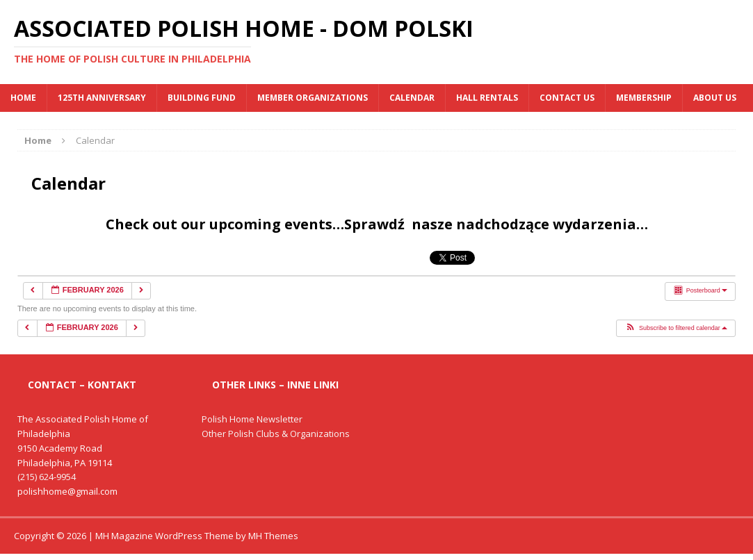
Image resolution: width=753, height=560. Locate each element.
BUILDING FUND (202, 98)
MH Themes (273, 536)
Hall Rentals (487, 98)
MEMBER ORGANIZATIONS (313, 98)
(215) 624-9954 (47, 477)
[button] (676, 329)
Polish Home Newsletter (252, 419)
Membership (644, 98)
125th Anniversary (102, 98)
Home (23, 98)
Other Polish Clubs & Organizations (276, 434)
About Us (715, 98)
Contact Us (567, 98)
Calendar (412, 98)
